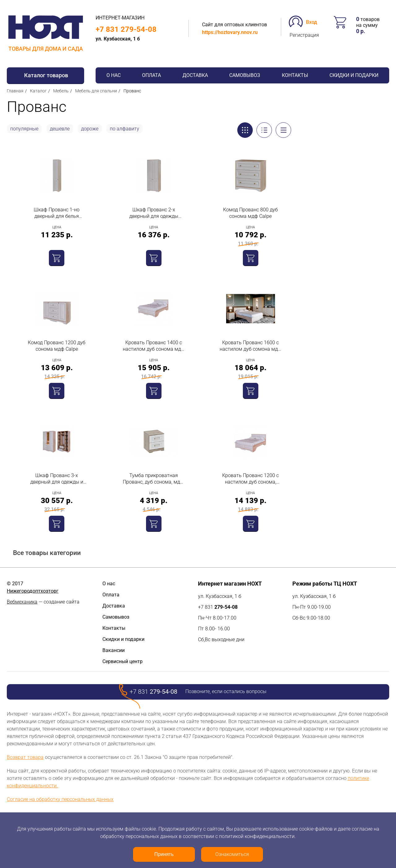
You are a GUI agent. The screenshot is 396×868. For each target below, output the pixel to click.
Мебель (61, 91)
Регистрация (304, 35)
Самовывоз (245, 75)
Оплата (151, 75)
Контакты (295, 75)
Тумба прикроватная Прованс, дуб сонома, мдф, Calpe (154, 479)
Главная (15, 91)
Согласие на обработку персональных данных (60, 799)
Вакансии (114, 650)
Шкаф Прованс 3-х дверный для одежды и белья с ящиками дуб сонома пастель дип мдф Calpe (57, 479)
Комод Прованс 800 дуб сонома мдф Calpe (250, 213)
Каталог (38, 91)
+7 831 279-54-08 (126, 29)
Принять (164, 854)
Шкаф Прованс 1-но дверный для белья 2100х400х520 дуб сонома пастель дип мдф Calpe (57, 213)
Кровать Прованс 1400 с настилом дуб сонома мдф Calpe (154, 346)
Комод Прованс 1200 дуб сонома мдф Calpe (57, 346)
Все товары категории (47, 553)
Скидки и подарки (354, 75)
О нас (114, 75)
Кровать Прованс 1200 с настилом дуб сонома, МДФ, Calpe (250, 479)
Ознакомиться (232, 854)
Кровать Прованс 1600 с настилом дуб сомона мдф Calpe (251, 346)
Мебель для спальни (96, 91)
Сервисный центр (123, 661)
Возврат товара (25, 757)
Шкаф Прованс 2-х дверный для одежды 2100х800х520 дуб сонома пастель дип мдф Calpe (154, 213)
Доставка (195, 75)
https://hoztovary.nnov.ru (230, 32)
